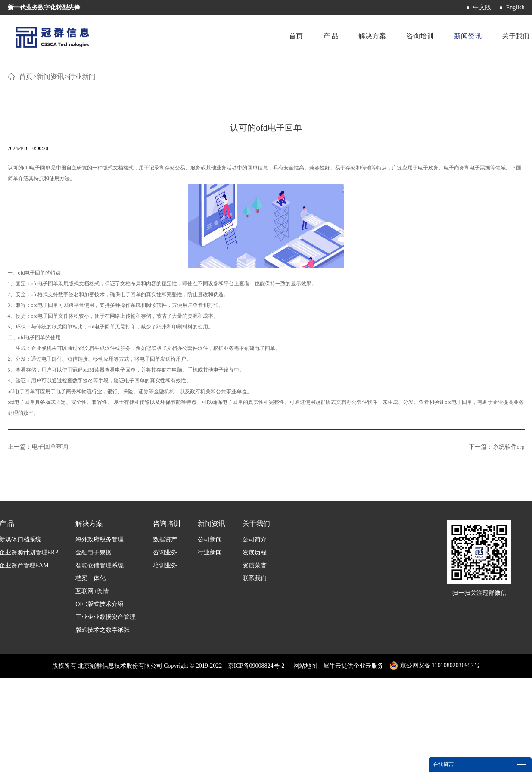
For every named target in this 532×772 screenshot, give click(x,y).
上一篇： (38, 551)
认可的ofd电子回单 (29, 272)
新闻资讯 (50, 181)
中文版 (482, 8)
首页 (293, 36)
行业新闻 (82, 181)
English (515, 8)
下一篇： (497, 551)
